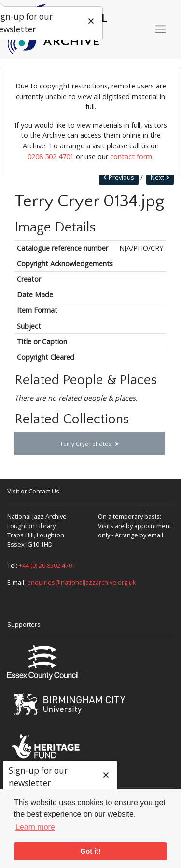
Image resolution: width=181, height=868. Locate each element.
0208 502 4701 (51, 156)
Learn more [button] (35, 827)
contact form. (132, 156)
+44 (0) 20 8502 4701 (47, 565)
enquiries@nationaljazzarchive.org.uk (82, 582)
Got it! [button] (90, 851)
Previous (119, 178)
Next (160, 178)
